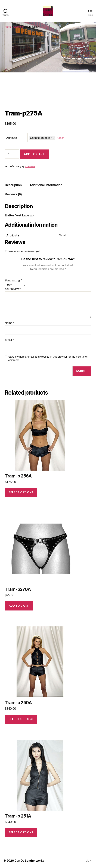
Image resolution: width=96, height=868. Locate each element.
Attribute (12, 138)
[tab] (13, 185)
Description (13, 185)
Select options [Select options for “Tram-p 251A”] (21, 832)
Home (8, 27)
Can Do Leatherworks (29, 861)
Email (9, 340)
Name (9, 323)
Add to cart (34, 154)
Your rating (13, 281)
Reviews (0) (13, 194)
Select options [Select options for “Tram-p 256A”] (21, 492)
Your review (13, 289)
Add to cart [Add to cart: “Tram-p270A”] (19, 606)
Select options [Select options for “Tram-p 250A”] (21, 719)
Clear (61, 138)
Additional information (46, 185)
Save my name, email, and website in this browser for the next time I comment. (48, 358)
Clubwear (19, 27)
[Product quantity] (12, 154)
